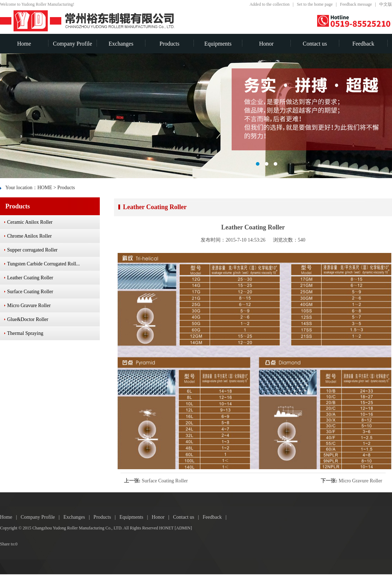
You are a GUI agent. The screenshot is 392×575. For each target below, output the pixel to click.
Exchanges (121, 44)
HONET (166, 528)
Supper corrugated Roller (32, 250)
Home (24, 44)
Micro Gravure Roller (360, 481)
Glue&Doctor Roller (28, 319)
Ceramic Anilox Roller (30, 222)
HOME (45, 188)
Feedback (363, 44)
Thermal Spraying (25, 333)
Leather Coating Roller (30, 278)
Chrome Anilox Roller (29, 236)
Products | (106, 517)
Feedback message (356, 4)
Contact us (315, 44)
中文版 (386, 4)
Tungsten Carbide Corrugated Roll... (43, 264)
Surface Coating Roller (165, 481)
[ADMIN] (183, 528)
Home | (10, 517)
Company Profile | (42, 517)
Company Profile (73, 44)
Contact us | (188, 517)
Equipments (218, 44)
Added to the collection (269, 4)
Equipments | (136, 517)
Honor (266, 44)
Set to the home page (315, 4)
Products (170, 44)
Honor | (163, 517)
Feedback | (216, 517)
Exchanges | (78, 517)
